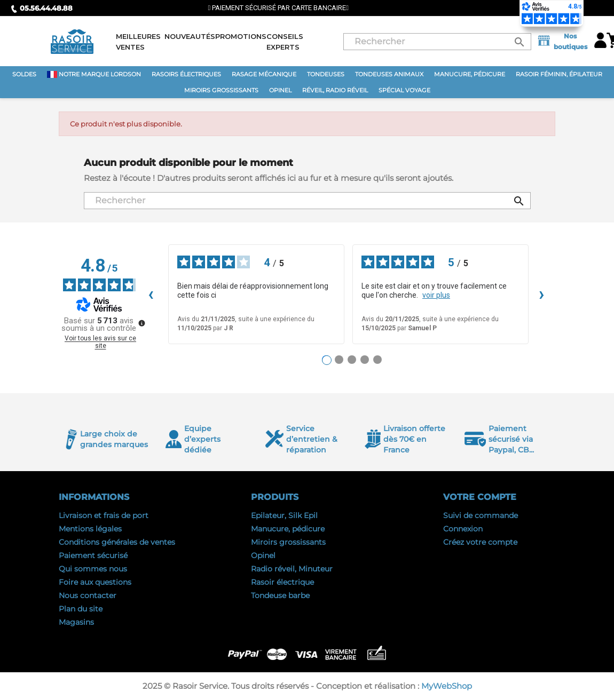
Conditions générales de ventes (117, 542)
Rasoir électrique (282, 582)
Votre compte (480, 497)
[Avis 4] (365, 360)
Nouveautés (190, 36)
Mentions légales (90, 529)
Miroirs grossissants (288, 542)
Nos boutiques (562, 41)
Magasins (76, 622)
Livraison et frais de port (104, 515)
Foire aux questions (95, 582)
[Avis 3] (352, 360)
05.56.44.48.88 (42, 8)
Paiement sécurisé (93, 555)
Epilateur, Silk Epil (284, 515)
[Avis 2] (339, 360)
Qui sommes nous (93, 569)
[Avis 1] (327, 360)
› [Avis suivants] (542, 294)
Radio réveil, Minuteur (292, 569)
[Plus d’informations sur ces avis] (141, 322)
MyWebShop (447, 686)
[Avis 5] (377, 360)
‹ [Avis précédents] (151, 294)
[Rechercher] (437, 42)
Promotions (241, 36)
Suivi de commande (481, 515)
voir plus (436, 295)
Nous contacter (88, 595)
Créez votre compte (480, 542)
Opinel (263, 555)
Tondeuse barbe (280, 595)
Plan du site (81, 609)
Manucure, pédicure (288, 529)
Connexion (463, 529)
